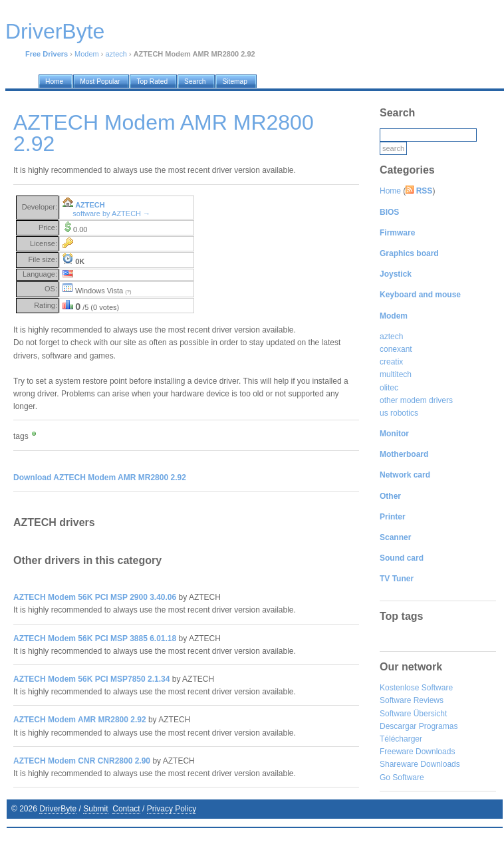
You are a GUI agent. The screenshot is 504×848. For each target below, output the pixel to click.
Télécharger (401, 739)
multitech (396, 374)
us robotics (399, 413)
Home (390, 191)
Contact (126, 809)
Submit (95, 809)
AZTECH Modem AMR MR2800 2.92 (80, 720)
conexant (396, 349)
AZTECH (90, 205)
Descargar (398, 726)
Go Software (402, 777)
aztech (116, 54)
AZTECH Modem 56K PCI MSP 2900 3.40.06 (95, 597)
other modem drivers (416, 400)
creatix (391, 362)
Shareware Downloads (420, 764)
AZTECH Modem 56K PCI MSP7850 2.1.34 (91, 679)
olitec (389, 388)
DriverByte (58, 809)
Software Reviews (412, 700)
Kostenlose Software (416, 688)
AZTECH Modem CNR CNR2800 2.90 (82, 761)
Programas (439, 726)
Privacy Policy (172, 809)
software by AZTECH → (111, 213)
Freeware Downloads (417, 752)
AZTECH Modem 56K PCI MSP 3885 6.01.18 (95, 638)
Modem (87, 54)
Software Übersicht (413, 714)
